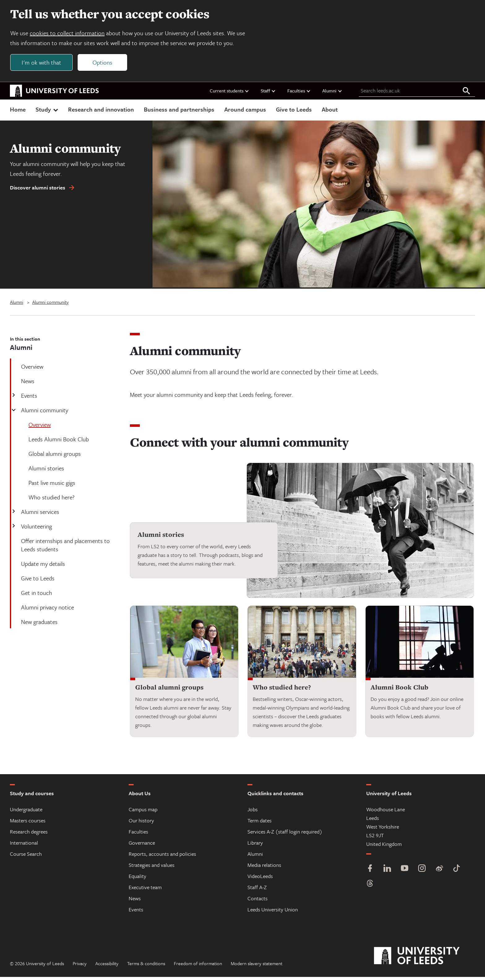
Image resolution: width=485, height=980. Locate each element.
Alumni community (50, 305)
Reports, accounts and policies (162, 857)
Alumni (332, 94)
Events (28, 399)
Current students (230, 94)
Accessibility (107, 966)
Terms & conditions (146, 966)
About (330, 112)
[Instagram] (422, 872)
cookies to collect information (69, 34)
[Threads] (370, 887)
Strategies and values (152, 868)
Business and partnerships (179, 112)
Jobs (253, 812)
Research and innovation (101, 112)
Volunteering (36, 529)
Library (255, 846)
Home (18, 112)
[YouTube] (405, 872)
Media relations (264, 868)
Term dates (260, 823)
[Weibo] (439, 872)
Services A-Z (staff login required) (285, 835)
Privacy (80, 966)
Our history (141, 823)
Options (105, 64)
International (24, 846)
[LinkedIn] (387, 872)
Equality (137, 879)
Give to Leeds (294, 112)
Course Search (26, 857)
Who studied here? (282, 690)
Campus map (143, 812)
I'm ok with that (44, 64)
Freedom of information (198, 966)
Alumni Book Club (399, 690)
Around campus (245, 112)
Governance (142, 846)
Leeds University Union (273, 912)
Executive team (145, 890)
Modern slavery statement (257, 966)
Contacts (258, 901)
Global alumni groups (169, 690)
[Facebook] (370, 872)
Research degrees (29, 835)
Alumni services (39, 515)
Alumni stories (161, 538)
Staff (268, 94)
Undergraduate (26, 812)
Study (47, 112)
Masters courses (28, 823)
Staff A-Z (257, 890)
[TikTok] (457, 872)
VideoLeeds (260, 879)
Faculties (299, 94)
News (135, 901)
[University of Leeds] (425, 959)
